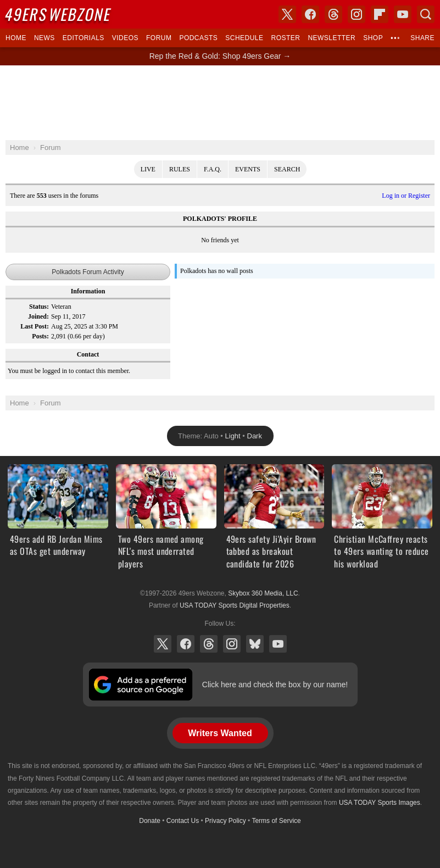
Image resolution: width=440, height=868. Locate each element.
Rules (180, 169)
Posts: (40, 336)
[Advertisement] (220, 103)
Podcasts (198, 38)
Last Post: (35, 326)
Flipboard (380, 14)
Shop (373, 38)
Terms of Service (276, 821)
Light (233, 436)
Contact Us (183, 821)
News (44, 38)
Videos (125, 38)
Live (148, 169)
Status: (39, 307)
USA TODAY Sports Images (380, 803)
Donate (150, 821)
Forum (159, 38)
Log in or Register (406, 196)
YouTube (278, 644)
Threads (209, 644)
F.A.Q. (213, 169)
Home (16, 38)
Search (287, 169)
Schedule (244, 38)
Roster (285, 38)
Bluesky (255, 644)
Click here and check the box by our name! (275, 685)
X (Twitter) (163, 644)
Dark (255, 436)
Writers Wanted (220, 733)
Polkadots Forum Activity (88, 272)
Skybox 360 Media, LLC (263, 593)
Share (422, 38)
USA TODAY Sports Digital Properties (235, 605)
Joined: (38, 316)
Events (248, 169)
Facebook (186, 644)
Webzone (59, 14)
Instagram (232, 644)
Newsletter (332, 38)
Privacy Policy (225, 821)
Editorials (83, 38)
